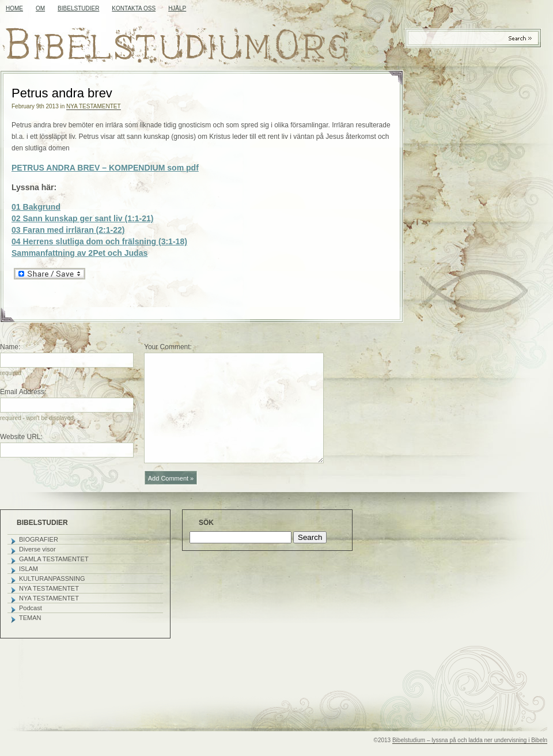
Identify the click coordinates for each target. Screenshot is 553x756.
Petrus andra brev (62, 93)
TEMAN (30, 618)
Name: (10, 347)
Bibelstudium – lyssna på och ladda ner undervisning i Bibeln (470, 740)
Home (14, 8)
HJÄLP (177, 8)
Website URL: (21, 437)
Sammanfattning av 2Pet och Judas (79, 253)
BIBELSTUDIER (78, 8)
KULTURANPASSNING (52, 579)
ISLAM (29, 569)
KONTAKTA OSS (134, 8)
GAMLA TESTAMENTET (54, 559)
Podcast (31, 608)
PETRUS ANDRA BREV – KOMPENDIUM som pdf (105, 168)
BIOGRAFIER (39, 539)
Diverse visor (37, 549)
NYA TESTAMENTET (93, 106)
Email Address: (23, 392)
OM (40, 8)
